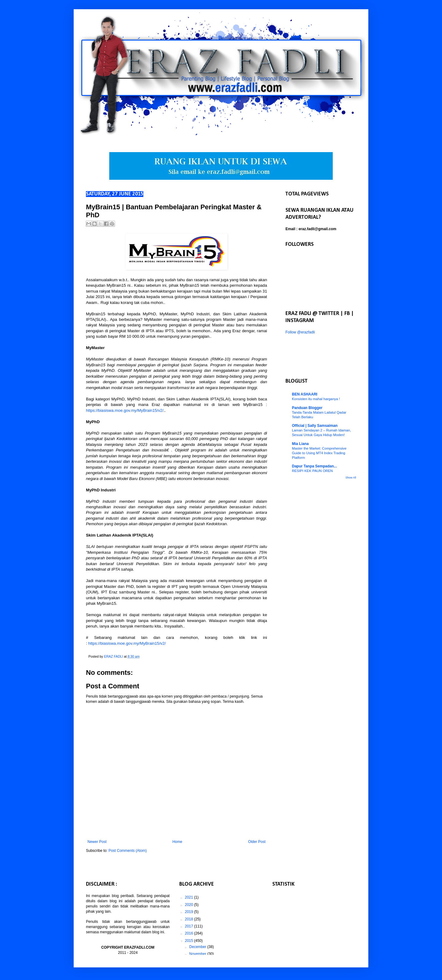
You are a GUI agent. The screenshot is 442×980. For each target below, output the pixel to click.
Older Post (257, 842)
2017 (189, 926)
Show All (351, 478)
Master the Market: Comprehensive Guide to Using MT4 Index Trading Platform (319, 453)
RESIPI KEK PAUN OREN (312, 471)
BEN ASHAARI (305, 394)
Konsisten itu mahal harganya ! (316, 399)
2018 (189, 919)
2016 (189, 933)
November (198, 954)
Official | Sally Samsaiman (315, 426)
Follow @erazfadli (300, 332)
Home (177, 842)
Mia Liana (300, 444)
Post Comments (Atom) (128, 851)
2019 (189, 912)
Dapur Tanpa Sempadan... (314, 466)
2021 (189, 897)
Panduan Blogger (307, 408)
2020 (189, 905)
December (198, 947)
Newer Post (97, 842)
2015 (189, 941)
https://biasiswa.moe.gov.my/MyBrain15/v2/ (125, 410)
